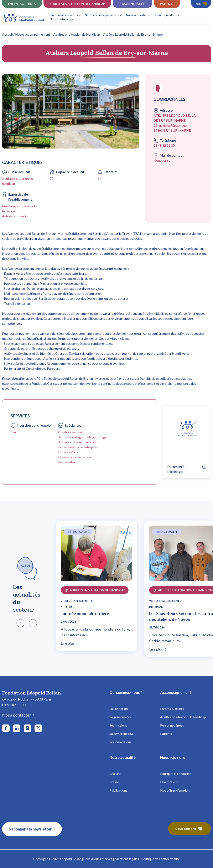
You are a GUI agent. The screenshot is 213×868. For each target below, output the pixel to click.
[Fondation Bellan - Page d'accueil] (24, 17)
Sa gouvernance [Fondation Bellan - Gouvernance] (121, 717)
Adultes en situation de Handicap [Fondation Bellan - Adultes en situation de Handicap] (77, 34)
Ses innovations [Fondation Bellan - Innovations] (120, 742)
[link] (187, 469)
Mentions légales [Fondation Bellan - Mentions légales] (127, 859)
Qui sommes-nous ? (63, 15)
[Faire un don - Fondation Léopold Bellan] (201, 4)
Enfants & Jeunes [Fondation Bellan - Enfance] (172, 709)
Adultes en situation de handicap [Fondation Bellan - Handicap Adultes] (183, 717)
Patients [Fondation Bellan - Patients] (166, 734)
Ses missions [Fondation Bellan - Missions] (118, 725)
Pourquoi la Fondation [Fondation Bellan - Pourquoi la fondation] (176, 774)
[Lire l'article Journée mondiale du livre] (96, 556)
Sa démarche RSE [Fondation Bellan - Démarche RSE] (122, 734)
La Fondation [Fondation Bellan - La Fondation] (119, 709)
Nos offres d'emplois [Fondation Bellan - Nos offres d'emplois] (175, 790)
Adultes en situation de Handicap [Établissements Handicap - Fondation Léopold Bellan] (77, 4)
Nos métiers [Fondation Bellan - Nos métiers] (169, 782)
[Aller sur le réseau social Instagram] (27, 728)
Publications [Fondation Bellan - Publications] (118, 790)
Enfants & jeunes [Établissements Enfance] (22, 4)
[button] (67, 15)
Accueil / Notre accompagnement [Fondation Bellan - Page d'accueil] (26, 34)
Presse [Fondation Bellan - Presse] (114, 782)
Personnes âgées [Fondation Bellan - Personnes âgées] (172, 725)
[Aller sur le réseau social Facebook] (6, 728)
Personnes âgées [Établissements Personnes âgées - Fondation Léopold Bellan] (133, 4)
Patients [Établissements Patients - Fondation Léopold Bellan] (167, 4)
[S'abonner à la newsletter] (32, 829)
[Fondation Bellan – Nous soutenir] (189, 829)
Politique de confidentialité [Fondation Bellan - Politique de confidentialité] (160, 859)
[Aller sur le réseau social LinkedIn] (17, 728)
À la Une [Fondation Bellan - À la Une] (115, 774)
